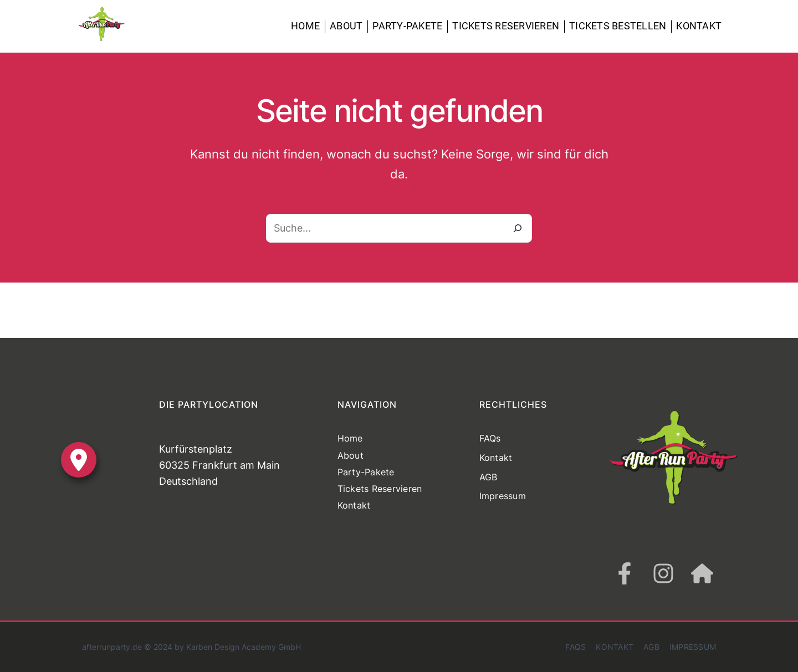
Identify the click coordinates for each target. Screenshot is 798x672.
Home (305, 26)
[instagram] (663, 573)
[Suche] (518, 228)
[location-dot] (79, 460)
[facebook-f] (625, 573)
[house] (702, 573)
